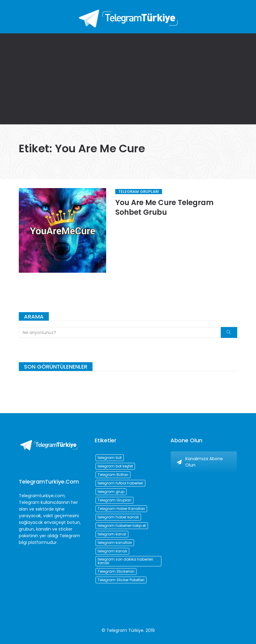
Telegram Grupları (139, 192)
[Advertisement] (128, 79)
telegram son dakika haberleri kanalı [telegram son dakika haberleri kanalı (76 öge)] (125, 561)
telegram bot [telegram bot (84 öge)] (110, 458)
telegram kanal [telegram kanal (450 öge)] (112, 534)
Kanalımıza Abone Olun (200, 462)
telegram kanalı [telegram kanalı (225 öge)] (112, 551)
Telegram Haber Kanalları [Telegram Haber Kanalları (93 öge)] (121, 509)
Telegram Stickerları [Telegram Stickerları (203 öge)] (116, 571)
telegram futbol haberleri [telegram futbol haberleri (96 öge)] (120, 483)
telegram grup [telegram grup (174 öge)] (111, 492)
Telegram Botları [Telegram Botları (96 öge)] (113, 475)
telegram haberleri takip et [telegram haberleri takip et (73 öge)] (122, 526)
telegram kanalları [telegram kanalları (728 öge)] (115, 543)
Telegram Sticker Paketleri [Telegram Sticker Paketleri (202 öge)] (121, 580)
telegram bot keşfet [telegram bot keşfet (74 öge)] (115, 466)
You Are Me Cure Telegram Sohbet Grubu (164, 207)
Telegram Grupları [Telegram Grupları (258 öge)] (115, 500)
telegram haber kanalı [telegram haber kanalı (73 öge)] (118, 517)
